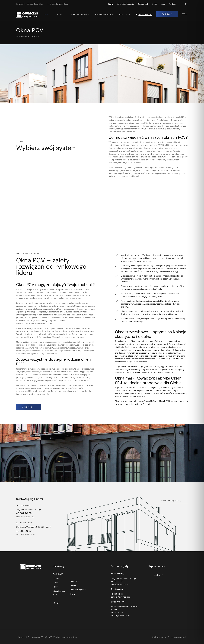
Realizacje (124, 15)
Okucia (73, 586)
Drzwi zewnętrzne (78, 590)
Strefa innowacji (104, 15)
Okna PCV (74, 581)
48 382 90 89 (144, 15)
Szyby (72, 594)
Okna (47, 15)
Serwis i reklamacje (125, 4)
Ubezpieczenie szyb (59, 593)
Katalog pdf (143, 4)
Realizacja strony (159, 637)
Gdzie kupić (58, 574)
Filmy (111, 4)
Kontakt (172, 4)
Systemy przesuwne (79, 15)
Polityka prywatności (177, 637)
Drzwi (59, 15)
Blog (163, 4)
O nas (154, 4)
